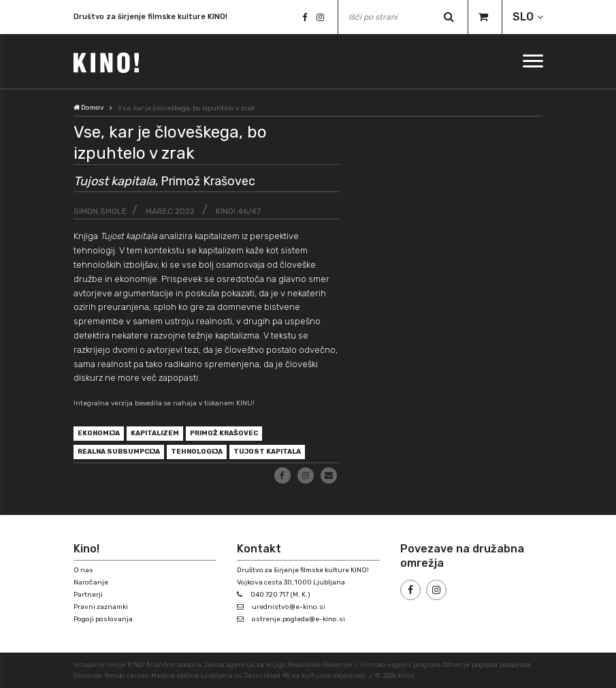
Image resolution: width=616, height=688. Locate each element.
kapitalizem (155, 433)
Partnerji (88, 595)
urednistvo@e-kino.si (289, 607)
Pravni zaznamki (101, 607)
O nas (83, 570)
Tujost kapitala (267, 452)
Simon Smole (100, 211)
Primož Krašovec (224, 433)
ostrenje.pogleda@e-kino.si (298, 619)
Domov (89, 108)
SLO (523, 17)
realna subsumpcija (119, 452)
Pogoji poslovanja (103, 619)
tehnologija (197, 452)
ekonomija (99, 433)
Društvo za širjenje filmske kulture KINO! (150, 17)
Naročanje (91, 582)
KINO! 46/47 (238, 211)
